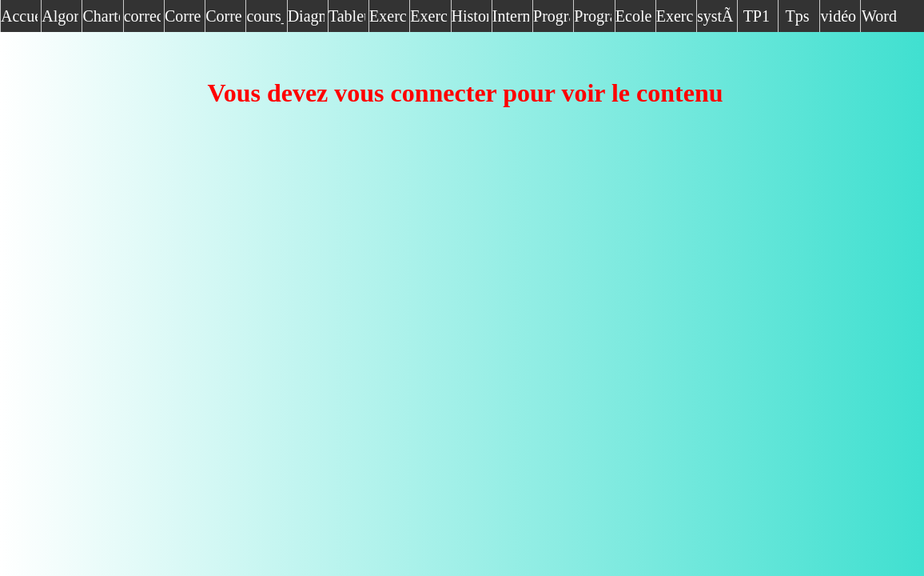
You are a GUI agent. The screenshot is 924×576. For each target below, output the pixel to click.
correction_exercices (142, 16)
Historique (470, 16)
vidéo (838, 16)
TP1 (757, 16)
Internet (511, 16)
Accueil (19, 16)
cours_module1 (265, 16)
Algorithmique (60, 16)
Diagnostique (306, 16)
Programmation (552, 16)
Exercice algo (675, 20)
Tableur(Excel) (347, 16)
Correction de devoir (224, 20)
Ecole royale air (634, 20)
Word (879, 16)
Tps (798, 16)
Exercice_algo (388, 16)
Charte (101, 16)
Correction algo (183, 20)
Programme (592, 16)
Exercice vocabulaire (428, 20)
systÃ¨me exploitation (715, 20)
